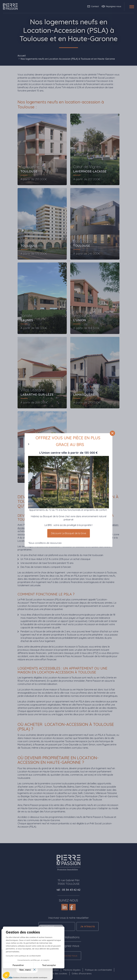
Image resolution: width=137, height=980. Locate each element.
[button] (6, 975)
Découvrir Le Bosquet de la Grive (69, 533)
